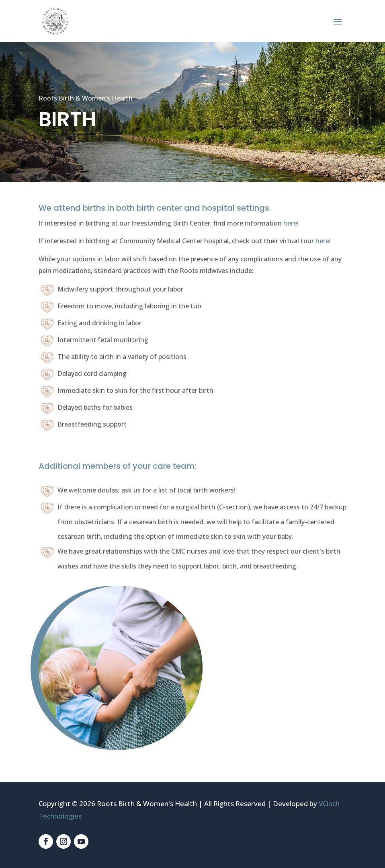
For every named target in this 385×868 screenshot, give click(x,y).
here (290, 223)
